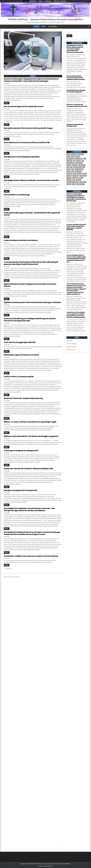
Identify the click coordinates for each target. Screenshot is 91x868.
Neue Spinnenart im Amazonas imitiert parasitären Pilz (27, 142)
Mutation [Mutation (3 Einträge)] (69, 176)
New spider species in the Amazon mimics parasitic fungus (28, 128)
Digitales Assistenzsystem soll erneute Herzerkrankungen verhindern (32, 302)
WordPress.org (71, 350)
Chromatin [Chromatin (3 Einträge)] (69, 161)
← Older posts (8, 569)
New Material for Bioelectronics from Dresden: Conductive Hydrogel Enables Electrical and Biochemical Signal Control (32, 533)
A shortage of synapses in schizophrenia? (21, 451)
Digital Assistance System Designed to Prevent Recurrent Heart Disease (30, 285)
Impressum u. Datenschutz (60, 1)
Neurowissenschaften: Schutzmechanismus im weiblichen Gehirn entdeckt (76, 78)
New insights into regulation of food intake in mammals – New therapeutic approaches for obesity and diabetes (29, 509)
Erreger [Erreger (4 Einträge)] (69, 165)
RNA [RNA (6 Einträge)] (74, 180)
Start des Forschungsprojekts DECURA (20, 342)
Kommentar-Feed (71, 347)
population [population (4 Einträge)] (75, 178)
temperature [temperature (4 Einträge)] (83, 182)
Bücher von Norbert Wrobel (12, 577)
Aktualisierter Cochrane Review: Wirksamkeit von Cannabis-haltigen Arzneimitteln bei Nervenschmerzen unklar (75, 49)
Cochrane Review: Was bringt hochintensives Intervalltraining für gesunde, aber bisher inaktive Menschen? (31, 263)
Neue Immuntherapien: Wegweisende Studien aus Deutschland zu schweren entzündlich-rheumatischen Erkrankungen (31, 80)
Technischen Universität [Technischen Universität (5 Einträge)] (73, 182)
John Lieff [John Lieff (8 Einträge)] (69, 174)
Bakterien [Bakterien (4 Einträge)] (74, 154)
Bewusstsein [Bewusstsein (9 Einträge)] (81, 154)
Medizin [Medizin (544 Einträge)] (84, 174)
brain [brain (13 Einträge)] (73, 157)
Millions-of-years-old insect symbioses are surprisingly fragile (30, 422)
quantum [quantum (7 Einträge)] (69, 180)
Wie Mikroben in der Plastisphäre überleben (22, 157)
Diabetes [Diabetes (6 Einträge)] (78, 161)
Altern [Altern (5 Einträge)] (68, 154)
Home (26, 1)
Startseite (36, 26)
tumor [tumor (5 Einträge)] (74, 184)
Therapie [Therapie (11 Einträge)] (69, 184)
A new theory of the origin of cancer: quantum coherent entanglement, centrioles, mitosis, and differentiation (76, 315)
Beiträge (44, 26)
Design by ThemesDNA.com (45, 866)
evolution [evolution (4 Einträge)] (75, 165)
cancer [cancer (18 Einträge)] (77, 157)
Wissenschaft (33, 1)
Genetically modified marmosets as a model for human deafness (31, 556)
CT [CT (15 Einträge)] (74, 161)
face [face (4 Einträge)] (68, 167)
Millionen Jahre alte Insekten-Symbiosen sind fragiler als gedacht (31, 436)
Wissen (41, 1)
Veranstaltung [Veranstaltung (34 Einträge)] (81, 184)
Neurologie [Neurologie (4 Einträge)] (75, 176)
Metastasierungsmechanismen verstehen (21, 355)
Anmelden (69, 341)
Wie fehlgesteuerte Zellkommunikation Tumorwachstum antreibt (31, 180)
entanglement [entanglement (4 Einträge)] (79, 163)
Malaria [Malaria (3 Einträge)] (79, 174)
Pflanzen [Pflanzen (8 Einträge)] (69, 178)
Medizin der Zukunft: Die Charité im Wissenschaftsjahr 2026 (28, 469)
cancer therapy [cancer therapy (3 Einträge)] (78, 159)
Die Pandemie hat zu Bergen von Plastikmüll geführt (76, 91)
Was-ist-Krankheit (53, 26)
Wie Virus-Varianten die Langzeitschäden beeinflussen (77, 105)
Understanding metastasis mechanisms (21, 240)
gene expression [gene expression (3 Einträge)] (79, 169)
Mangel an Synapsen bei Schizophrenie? (21, 490)
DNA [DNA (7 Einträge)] (83, 161)
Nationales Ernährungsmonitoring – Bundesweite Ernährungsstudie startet (32, 214)
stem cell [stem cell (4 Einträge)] (78, 180)
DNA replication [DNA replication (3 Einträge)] (71, 163)
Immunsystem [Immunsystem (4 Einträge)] (78, 171)
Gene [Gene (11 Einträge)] (73, 169)
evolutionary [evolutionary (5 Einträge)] (82, 165)
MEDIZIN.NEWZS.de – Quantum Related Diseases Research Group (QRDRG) (45, 19)
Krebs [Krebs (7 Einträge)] (74, 174)
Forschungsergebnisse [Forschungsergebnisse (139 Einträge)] (79, 167)
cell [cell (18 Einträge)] (85, 159)
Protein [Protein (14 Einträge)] (81, 178)
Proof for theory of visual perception (19, 377)
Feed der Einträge (71, 344)
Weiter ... (7, 103)
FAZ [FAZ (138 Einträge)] (71, 167)
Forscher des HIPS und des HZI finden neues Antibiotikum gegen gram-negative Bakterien (76, 227)
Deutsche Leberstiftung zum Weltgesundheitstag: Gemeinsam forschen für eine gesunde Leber (30, 320)
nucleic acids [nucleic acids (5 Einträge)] (83, 176)
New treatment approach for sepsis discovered (24, 106)
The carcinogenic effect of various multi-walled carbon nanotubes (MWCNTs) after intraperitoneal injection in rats (76, 259)
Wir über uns (48, 1)
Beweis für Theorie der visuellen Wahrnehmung (23, 398)
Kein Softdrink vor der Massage (17, 195)
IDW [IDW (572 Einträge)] (73, 171)
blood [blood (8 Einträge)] (68, 157)
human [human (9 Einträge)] (69, 171)
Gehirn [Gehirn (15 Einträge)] (69, 169)
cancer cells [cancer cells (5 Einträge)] (70, 159)
